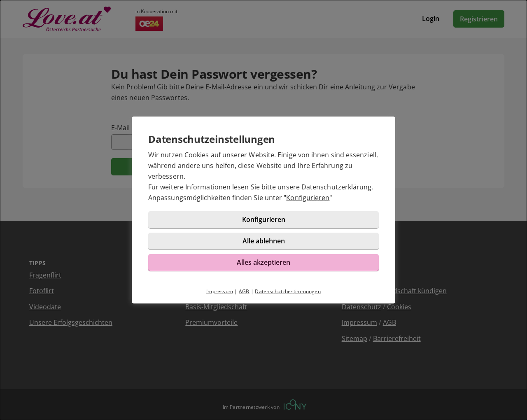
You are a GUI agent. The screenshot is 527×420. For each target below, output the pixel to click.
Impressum (220, 291)
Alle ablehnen (264, 241)
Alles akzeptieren (263, 262)
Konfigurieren (308, 198)
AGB (244, 291)
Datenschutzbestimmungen (288, 291)
